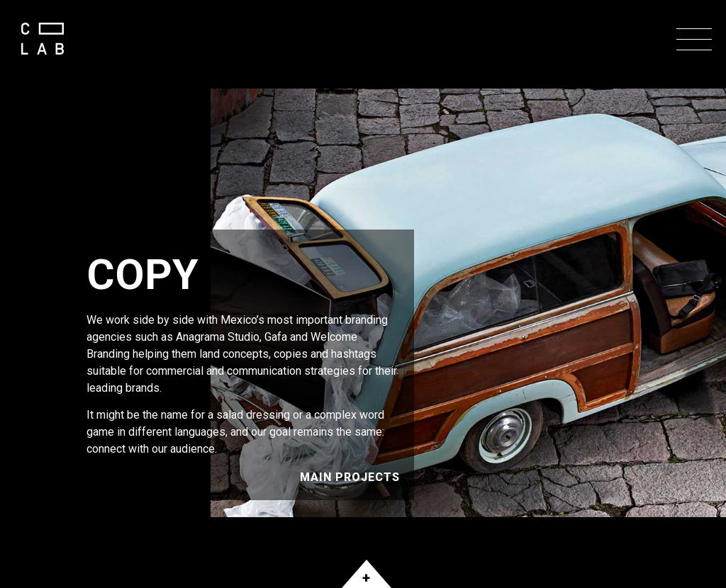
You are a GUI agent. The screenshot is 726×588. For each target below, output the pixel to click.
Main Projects (350, 477)
